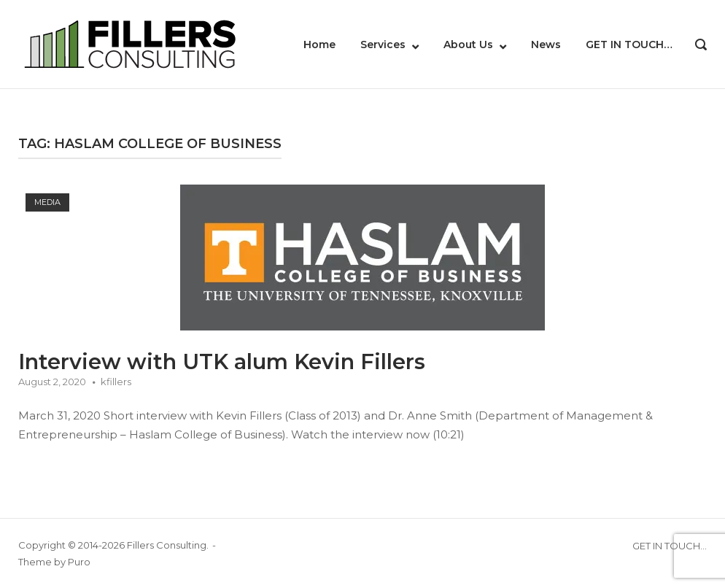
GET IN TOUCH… (629, 45)
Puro (79, 562)
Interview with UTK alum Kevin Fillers (222, 361)
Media (47, 202)
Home (319, 45)
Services (383, 45)
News (546, 45)
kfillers (116, 382)
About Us (468, 45)
